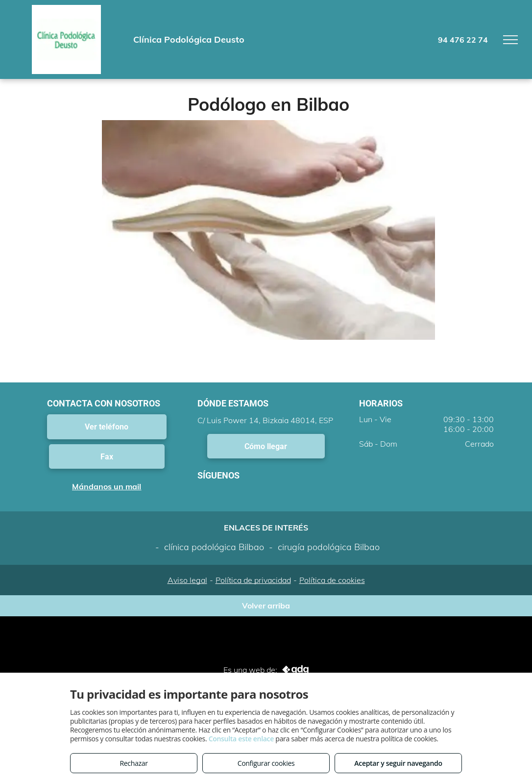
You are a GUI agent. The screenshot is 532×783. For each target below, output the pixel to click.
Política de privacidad (253, 580)
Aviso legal (187, 580)
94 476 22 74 (463, 40)
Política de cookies (332, 580)
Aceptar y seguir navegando (398, 763)
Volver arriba (266, 606)
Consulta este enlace (241, 739)
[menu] (510, 40)
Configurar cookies (266, 763)
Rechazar (133, 763)
